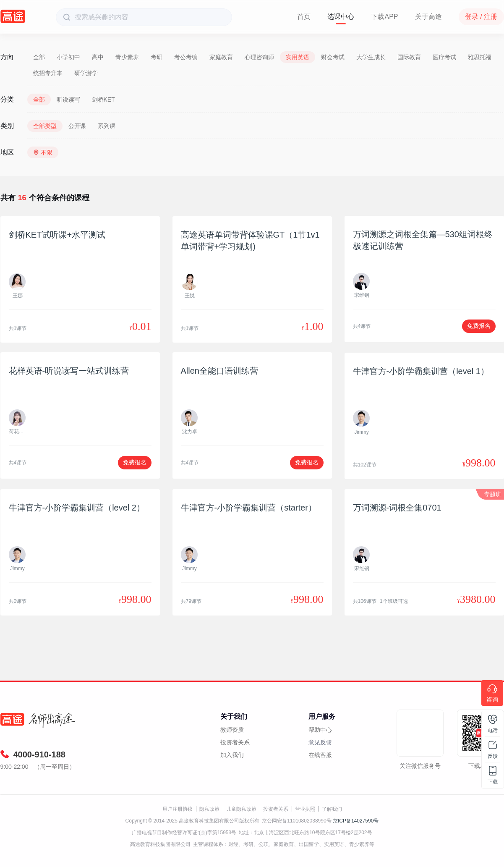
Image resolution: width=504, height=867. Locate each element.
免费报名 (479, 326)
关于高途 (428, 17)
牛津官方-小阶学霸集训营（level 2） (77, 508)
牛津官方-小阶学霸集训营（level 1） (421, 371)
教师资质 (232, 730)
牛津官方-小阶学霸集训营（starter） (249, 508)
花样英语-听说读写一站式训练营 (69, 371)
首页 (304, 17)
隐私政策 (209, 809)
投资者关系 (235, 742)
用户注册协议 (178, 809)
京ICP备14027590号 (356, 821)
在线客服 (320, 755)
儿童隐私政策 (241, 809)
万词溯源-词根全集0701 (397, 508)
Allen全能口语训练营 (219, 371)
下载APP (384, 17)
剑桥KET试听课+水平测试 (57, 235)
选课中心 (341, 17)
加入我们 (232, 755)
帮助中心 (320, 730)
